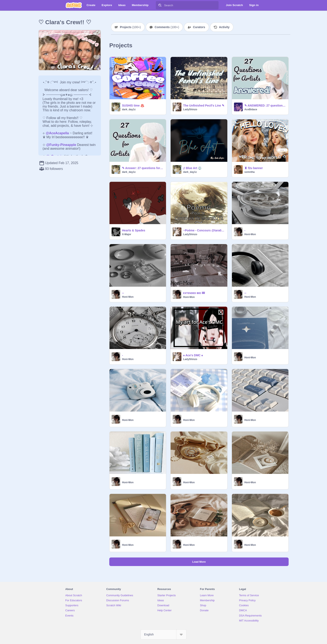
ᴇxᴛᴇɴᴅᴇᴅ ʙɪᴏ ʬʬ (194, 293)
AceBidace (251, 109)
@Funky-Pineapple (61, 145)
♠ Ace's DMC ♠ (193, 355)
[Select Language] (163, 634)
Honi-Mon (250, 234)
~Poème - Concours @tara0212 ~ (204, 230)
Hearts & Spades (134, 230)
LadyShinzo (190, 109)
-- (123, 293)
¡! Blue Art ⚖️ (192, 168)
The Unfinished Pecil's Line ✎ (204, 105)
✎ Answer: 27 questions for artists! (143, 168)
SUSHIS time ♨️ (133, 105)
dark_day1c (129, 109)
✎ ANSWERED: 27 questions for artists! (265, 105)
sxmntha (250, 172)
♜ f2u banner (254, 168)
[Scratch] (74, 5)
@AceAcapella (57, 133)
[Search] (160, 5)
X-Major (127, 234)
